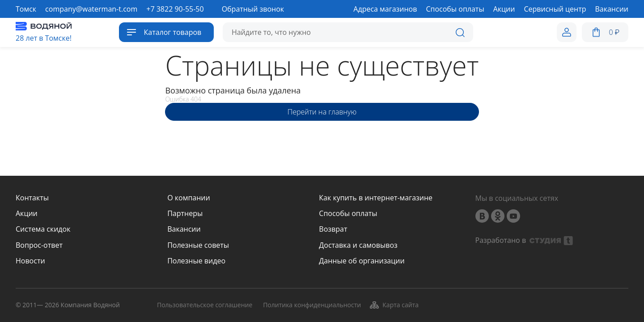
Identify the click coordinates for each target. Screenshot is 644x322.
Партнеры (185, 214)
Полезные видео (196, 261)
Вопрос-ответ (39, 245)
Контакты (32, 198)
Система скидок (43, 229)
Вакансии (184, 229)
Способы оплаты (348, 214)
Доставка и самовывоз (358, 245)
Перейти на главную (322, 112)
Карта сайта (394, 305)
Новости (30, 261)
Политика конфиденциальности (312, 305)
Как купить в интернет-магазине (376, 198)
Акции (27, 214)
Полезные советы (198, 245)
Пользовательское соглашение (205, 305)
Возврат (333, 229)
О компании (189, 198)
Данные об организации (362, 261)
